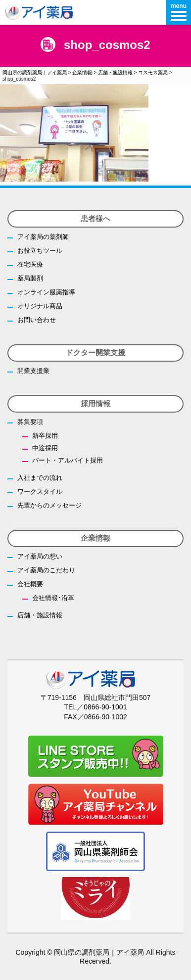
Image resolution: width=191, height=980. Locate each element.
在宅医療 (30, 264)
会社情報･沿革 (53, 598)
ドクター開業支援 (95, 352)
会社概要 (30, 584)
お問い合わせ (37, 320)
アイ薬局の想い (40, 556)
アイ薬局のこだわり (46, 570)
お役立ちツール (40, 251)
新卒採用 (45, 436)
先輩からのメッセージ (49, 505)
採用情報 (95, 403)
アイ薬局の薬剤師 (43, 237)
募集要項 (30, 422)
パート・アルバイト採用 (68, 460)
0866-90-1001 (105, 707)
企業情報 (95, 538)
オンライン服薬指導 (46, 292)
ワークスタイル (40, 491)
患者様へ (95, 218)
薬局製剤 (30, 278)
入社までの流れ (40, 478)
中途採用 (45, 448)
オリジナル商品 (40, 306)
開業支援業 (33, 371)
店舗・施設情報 (40, 615)
